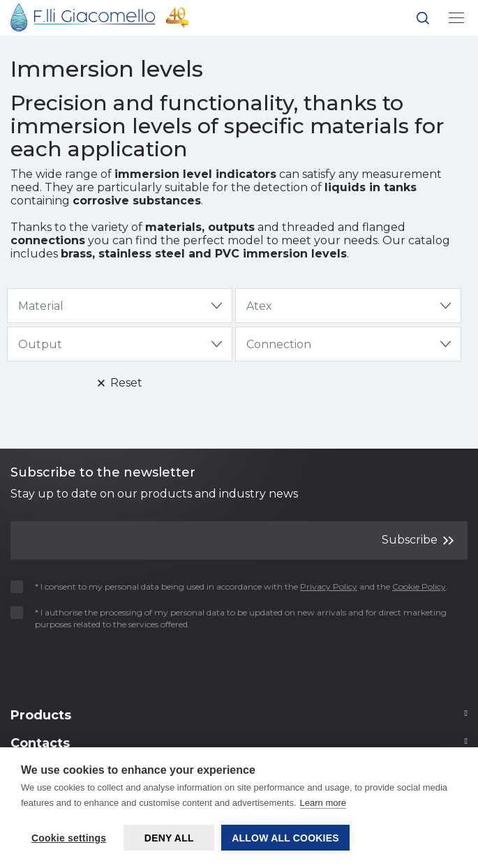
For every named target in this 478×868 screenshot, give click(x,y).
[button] (423, 21)
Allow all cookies (285, 838)
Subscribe (418, 540)
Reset (120, 383)
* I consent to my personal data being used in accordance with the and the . (234, 586)
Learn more (323, 803)
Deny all (169, 838)
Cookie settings (69, 838)
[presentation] (92, 665)
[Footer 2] (239, 719)
